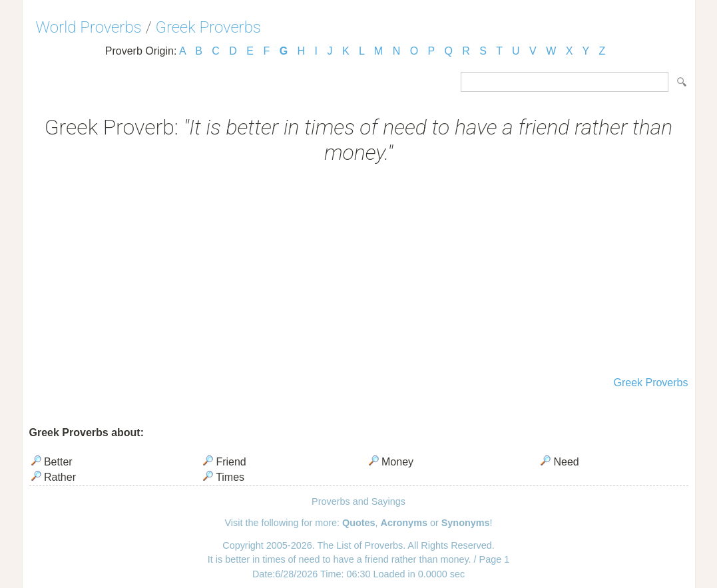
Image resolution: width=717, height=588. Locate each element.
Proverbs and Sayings (358, 501)
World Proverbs (89, 27)
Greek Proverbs (208, 27)
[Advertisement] (359, 272)
